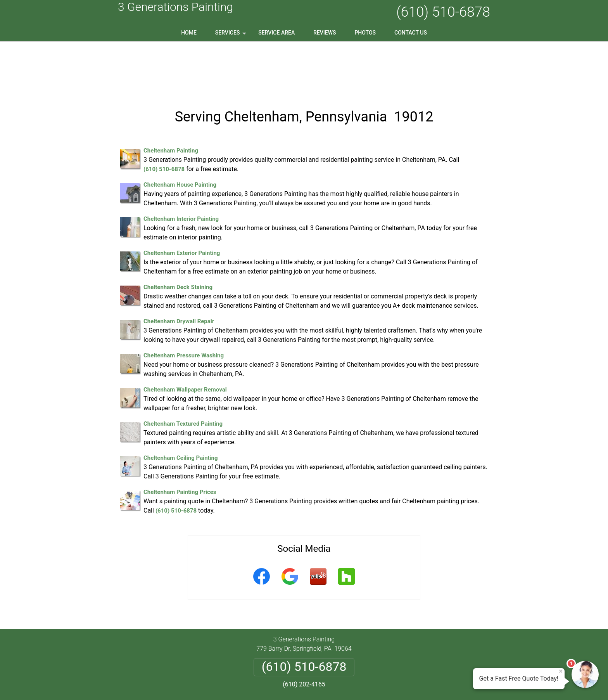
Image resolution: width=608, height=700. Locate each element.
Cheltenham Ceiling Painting (181, 408)
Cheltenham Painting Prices (180, 442)
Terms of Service (360, 684)
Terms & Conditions (326, 654)
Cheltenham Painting (171, 101)
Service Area (276, 33)
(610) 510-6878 (443, 12)
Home (189, 33)
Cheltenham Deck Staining (178, 237)
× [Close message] (561, 671)
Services (231, 35)
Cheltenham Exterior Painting (182, 203)
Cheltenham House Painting (180, 135)
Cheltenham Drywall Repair (179, 272)
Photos (365, 33)
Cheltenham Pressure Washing (184, 306)
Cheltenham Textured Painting (183, 374)
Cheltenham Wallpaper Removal (185, 340)
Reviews (325, 33)
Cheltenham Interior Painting (181, 169)
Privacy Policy (275, 654)
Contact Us (411, 33)
